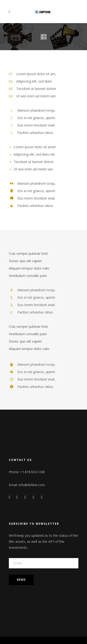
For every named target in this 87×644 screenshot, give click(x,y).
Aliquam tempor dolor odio (29, 268)
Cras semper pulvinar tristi (28, 253)
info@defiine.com (32, 485)
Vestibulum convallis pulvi (28, 276)
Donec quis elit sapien (25, 261)
